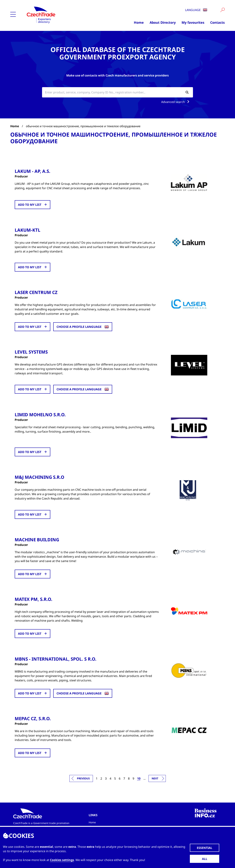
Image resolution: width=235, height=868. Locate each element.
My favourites (193, 22)
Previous (83, 778)
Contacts (217, 22)
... (144, 778)
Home (139, 22)
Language (196, 10)
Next (155, 778)
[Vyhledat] (223, 10)
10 (139, 778)
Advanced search (176, 102)
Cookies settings (62, 860)
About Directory (163, 22)
